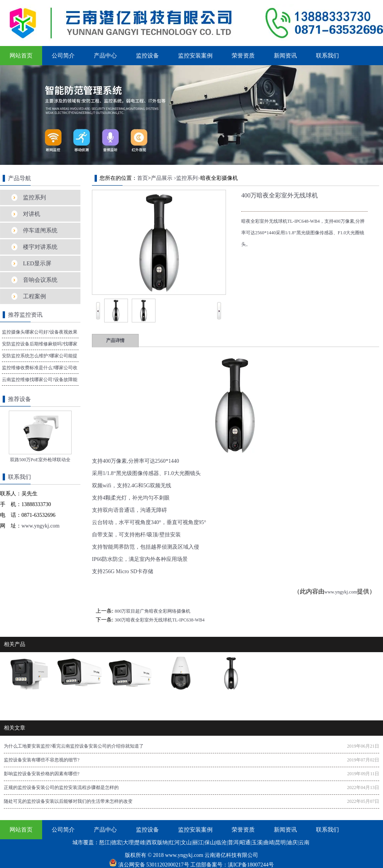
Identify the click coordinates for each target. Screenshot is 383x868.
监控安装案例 (195, 56)
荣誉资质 (243, 56)
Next (219, 305)
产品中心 (105, 56)
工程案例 (34, 296)
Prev (98, 305)
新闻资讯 (285, 56)
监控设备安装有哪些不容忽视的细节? (42, 760)
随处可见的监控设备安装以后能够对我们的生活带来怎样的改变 (68, 801)
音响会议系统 (40, 280)
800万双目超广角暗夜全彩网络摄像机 (152, 611)
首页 (142, 178)
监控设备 (147, 56)
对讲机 (32, 214)
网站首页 (21, 56)
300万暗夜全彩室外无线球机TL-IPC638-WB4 (160, 620)
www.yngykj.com (341, 592)
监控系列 (34, 197)
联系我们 (327, 56)
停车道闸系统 (40, 230)
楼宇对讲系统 (40, 247)
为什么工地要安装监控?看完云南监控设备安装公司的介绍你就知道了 (74, 746)
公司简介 (63, 56)
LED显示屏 (37, 263)
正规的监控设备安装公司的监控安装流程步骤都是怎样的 (61, 787)
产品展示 (162, 178)
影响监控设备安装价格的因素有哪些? (42, 774)
